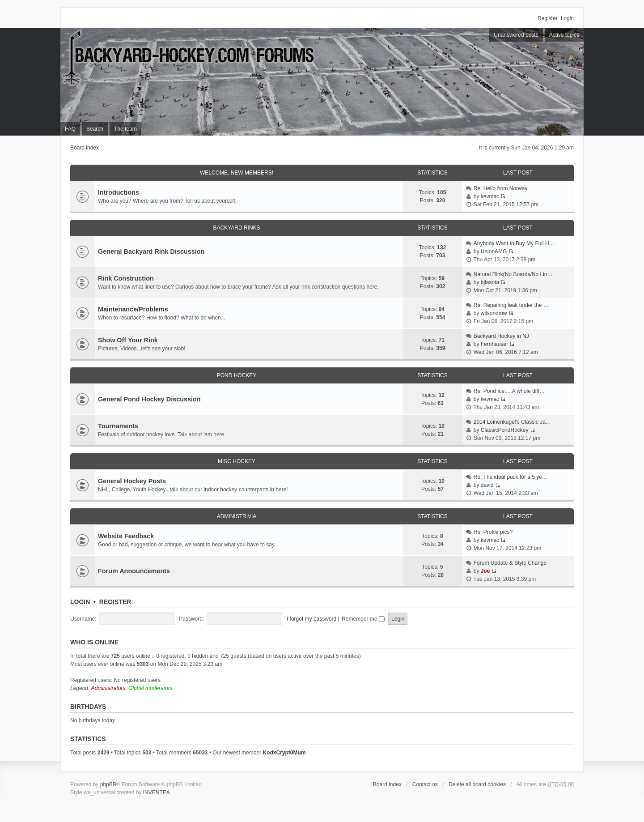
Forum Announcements (134, 571)
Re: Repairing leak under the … (511, 305)
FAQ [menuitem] (70, 129)
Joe (485, 571)
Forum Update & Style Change (510, 563)
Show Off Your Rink (128, 340)
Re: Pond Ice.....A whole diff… (509, 391)
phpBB (108, 784)
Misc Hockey (237, 461)
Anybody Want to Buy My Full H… (514, 243)
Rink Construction (126, 278)
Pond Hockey (237, 375)
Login (80, 602)
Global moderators (150, 688)
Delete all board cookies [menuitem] (477, 784)
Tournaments (118, 426)
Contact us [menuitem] (425, 784)
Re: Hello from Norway (501, 188)
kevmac (490, 196)
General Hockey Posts (132, 481)
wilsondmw (494, 313)
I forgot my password (311, 619)
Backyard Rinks (236, 228)
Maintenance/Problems (133, 309)
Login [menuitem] (567, 18)
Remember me (363, 619)
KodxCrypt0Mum (284, 753)
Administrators (108, 688)
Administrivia (237, 516)
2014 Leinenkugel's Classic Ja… (512, 422)
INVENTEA (157, 792)
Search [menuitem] (95, 129)
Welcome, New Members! (237, 173)
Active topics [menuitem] (564, 35)
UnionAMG (494, 251)
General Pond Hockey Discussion (149, 399)
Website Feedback (126, 536)
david (487, 485)
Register (115, 602)
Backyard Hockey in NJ (501, 336)
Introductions (119, 192)
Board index (85, 148)
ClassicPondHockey (505, 430)
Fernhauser (494, 344)
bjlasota (490, 282)
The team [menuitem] (125, 129)
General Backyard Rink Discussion (151, 251)
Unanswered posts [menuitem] (516, 35)
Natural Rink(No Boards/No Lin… (513, 274)
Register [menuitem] (548, 18)
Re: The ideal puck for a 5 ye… (511, 477)
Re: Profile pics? (493, 532)
